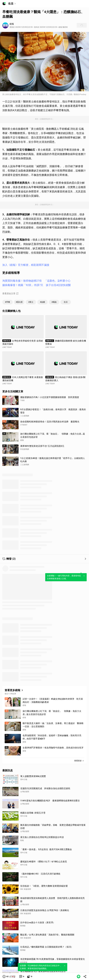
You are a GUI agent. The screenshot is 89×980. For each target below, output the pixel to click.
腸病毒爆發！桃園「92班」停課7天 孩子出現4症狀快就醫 (37, 285)
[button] (9, 977)
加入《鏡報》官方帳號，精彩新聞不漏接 (26, 265)
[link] (22, 977)
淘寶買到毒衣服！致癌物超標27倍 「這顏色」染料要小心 (36, 281)
